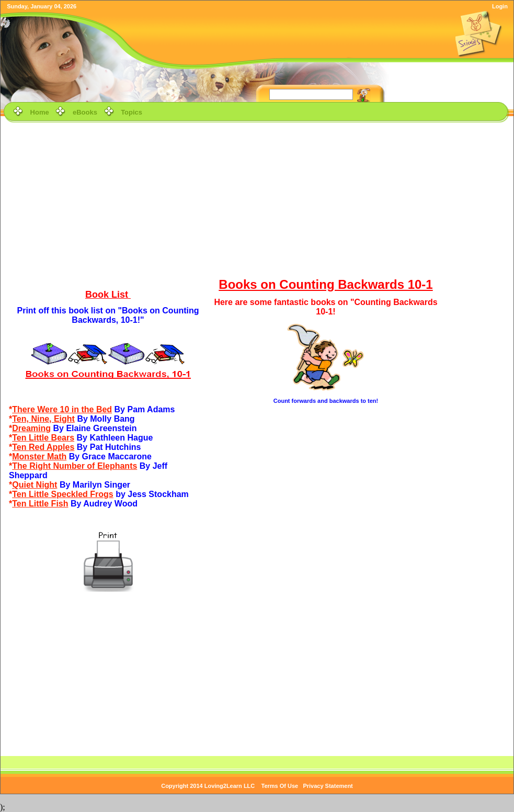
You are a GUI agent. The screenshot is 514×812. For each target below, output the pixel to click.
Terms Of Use (280, 786)
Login (500, 6)
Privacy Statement (328, 786)
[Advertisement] (257, 198)
